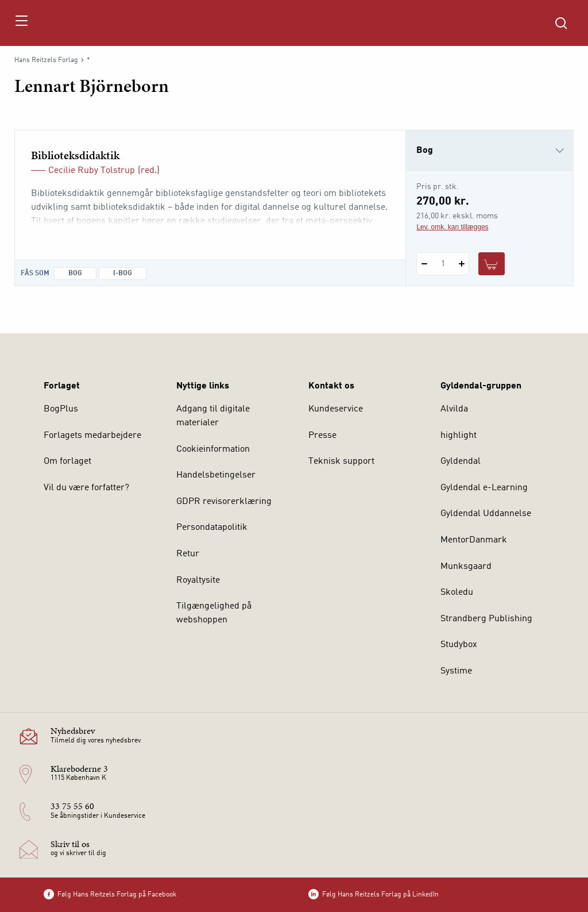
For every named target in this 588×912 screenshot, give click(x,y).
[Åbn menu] (21, 23)
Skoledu (457, 592)
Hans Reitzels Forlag (46, 60)
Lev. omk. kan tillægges (452, 227)
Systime (456, 671)
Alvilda (454, 409)
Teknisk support (341, 461)
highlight (459, 436)
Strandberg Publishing (486, 619)
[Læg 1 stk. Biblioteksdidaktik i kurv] (492, 264)
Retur (188, 554)
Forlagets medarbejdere (92, 436)
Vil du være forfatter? (86, 488)
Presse (322, 436)
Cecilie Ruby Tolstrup (92, 171)
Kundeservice (336, 409)
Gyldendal (461, 461)
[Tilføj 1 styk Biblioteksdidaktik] (461, 264)
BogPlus (61, 409)
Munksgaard (466, 567)
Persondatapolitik (212, 528)
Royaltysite (198, 580)
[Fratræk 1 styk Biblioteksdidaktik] (424, 264)
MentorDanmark (474, 540)
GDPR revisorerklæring (224, 502)
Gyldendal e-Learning (484, 488)
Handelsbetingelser (216, 475)
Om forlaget (67, 461)
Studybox (459, 645)
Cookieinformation (213, 449)
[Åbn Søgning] (561, 23)
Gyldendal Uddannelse (486, 514)
